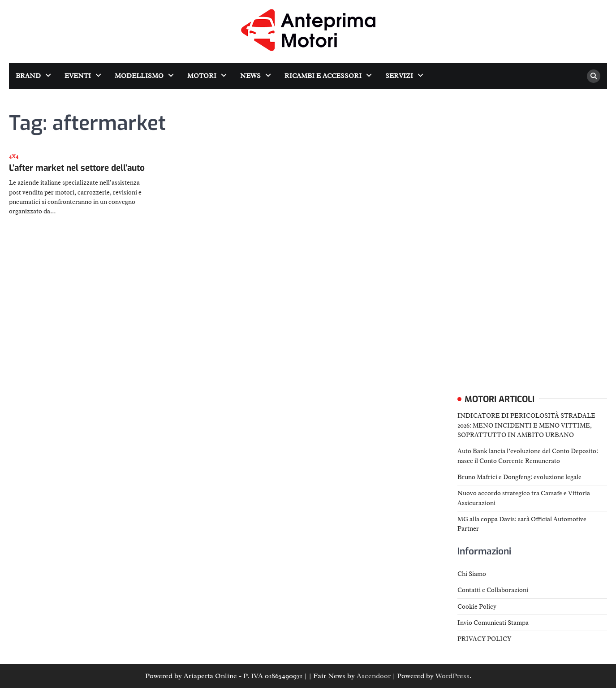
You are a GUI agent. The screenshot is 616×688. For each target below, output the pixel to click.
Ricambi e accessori (323, 76)
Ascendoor (374, 676)
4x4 (14, 157)
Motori (202, 76)
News (250, 76)
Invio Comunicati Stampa (493, 623)
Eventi (78, 76)
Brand (28, 76)
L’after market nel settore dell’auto (77, 168)
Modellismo (139, 76)
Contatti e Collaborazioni (493, 590)
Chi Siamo (472, 574)
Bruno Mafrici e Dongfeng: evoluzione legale (519, 477)
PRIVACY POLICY (484, 639)
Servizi (399, 76)
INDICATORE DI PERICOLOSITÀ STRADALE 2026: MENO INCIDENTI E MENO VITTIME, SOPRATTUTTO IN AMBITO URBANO (526, 425)
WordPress (452, 676)
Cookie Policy (477, 606)
